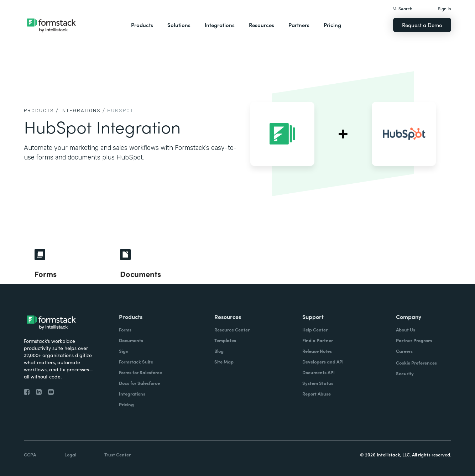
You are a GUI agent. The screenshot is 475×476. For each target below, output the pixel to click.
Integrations (220, 25)
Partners (299, 25)
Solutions (179, 25)
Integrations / (83, 111)
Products (142, 25)
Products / (41, 111)
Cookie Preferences (416, 363)
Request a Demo (422, 25)
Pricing (332, 25)
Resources (262, 25)
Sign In (445, 8)
